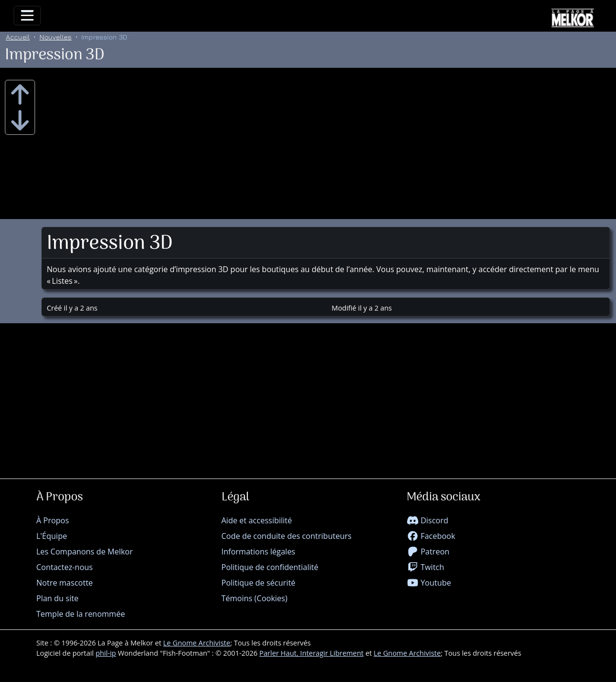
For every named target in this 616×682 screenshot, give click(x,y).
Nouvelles (56, 37)
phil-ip (106, 653)
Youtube (429, 583)
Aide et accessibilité (257, 520)
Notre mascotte (65, 583)
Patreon (428, 552)
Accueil (18, 37)
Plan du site (58, 598)
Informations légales (259, 552)
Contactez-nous (65, 567)
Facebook (431, 536)
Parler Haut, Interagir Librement (311, 653)
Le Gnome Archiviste (197, 643)
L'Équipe (52, 536)
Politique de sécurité (259, 583)
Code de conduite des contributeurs (287, 536)
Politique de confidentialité (270, 567)
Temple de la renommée (81, 614)
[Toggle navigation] (27, 16)
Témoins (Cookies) (255, 598)
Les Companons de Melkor (85, 552)
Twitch (426, 567)
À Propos (53, 520)
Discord (428, 520)
